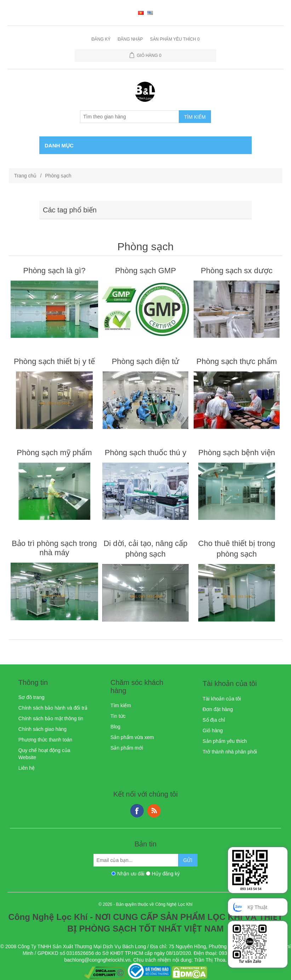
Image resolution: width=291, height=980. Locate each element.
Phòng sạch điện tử (146, 361)
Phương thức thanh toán (45, 740)
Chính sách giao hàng (42, 729)
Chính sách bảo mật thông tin (51, 718)
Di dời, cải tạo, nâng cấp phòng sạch (145, 549)
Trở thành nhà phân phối (230, 752)
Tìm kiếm (121, 705)
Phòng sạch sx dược (236, 271)
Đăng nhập (130, 39)
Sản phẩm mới (127, 748)
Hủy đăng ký (166, 874)
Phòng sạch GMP (145, 271)
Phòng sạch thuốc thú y (145, 453)
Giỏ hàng (213, 730)
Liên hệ (27, 768)
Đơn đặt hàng (218, 709)
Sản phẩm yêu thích (225, 741)
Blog (115, 727)
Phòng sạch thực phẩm (237, 361)
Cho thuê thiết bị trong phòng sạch (237, 549)
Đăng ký (101, 39)
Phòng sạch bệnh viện (237, 453)
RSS (154, 811)
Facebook (137, 811)
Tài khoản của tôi (222, 699)
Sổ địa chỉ (214, 720)
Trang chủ (25, 176)
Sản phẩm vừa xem (132, 737)
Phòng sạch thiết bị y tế (54, 361)
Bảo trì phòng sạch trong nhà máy (54, 548)
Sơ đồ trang (32, 697)
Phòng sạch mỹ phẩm (54, 453)
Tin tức (118, 716)
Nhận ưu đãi (131, 874)
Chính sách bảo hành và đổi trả (53, 708)
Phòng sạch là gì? (54, 271)
